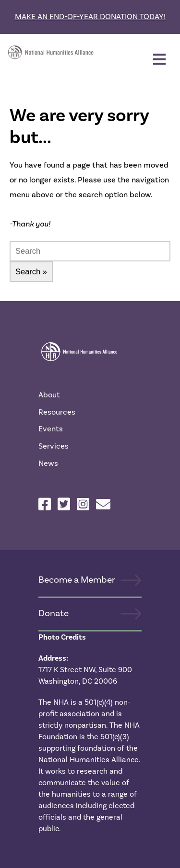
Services (54, 446)
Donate (54, 613)
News (48, 463)
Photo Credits (62, 637)
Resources (57, 412)
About (49, 395)
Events (51, 429)
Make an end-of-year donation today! (90, 17)
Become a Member (77, 580)
